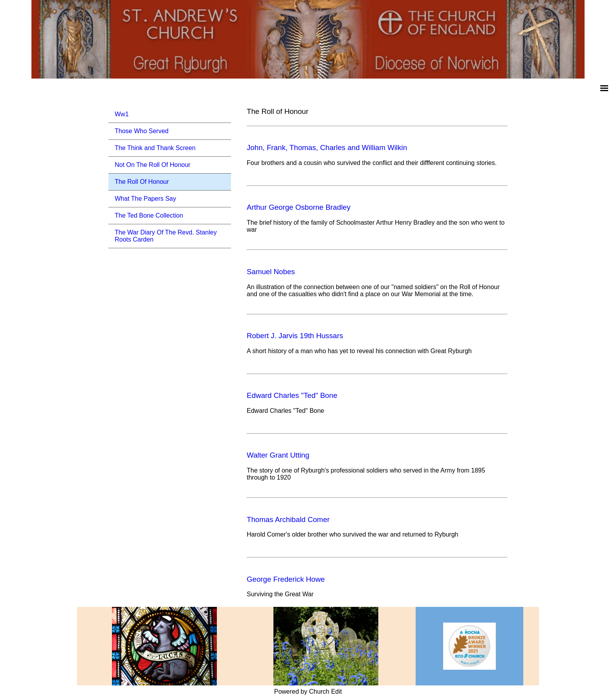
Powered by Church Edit (308, 692)
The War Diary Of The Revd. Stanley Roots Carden (166, 236)
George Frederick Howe (286, 579)
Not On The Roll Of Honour (153, 165)
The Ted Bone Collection (149, 215)
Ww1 (122, 114)
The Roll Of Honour (142, 182)
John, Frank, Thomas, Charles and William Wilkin (327, 147)
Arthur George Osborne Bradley (299, 207)
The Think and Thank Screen (155, 148)
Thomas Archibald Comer (288, 519)
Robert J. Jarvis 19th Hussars (295, 336)
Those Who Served (142, 131)
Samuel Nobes (271, 272)
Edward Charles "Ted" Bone (292, 395)
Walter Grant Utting (278, 455)
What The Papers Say (145, 199)
